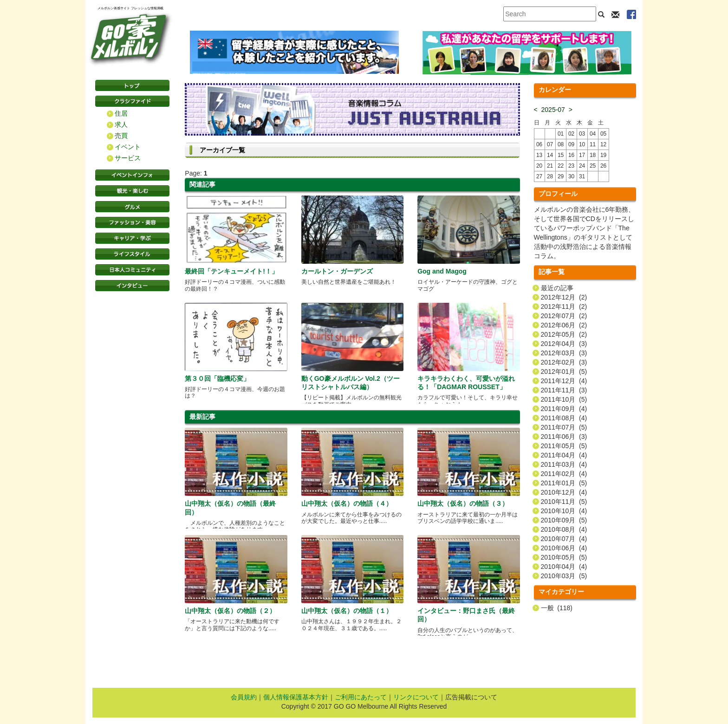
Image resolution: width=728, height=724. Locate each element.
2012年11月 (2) (564, 307)
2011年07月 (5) (564, 427)
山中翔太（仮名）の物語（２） (230, 611)
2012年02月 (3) (564, 362)
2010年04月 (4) (564, 567)
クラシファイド (132, 101)
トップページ (132, 85)
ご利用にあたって (361, 697)
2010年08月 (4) (564, 529)
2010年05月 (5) (564, 557)
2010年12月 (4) (564, 492)
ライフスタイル (132, 254)
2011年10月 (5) (564, 399)
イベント (128, 147)
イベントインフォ (132, 175)
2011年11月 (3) (564, 390)
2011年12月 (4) (564, 381)
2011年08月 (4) (564, 418)
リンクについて (416, 697)
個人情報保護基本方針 (296, 697)
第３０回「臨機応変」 (217, 378)
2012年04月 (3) (564, 344)
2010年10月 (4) (564, 511)
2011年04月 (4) (564, 455)
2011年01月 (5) (564, 483)
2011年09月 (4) (564, 409)
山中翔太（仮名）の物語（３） (463, 503)
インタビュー (132, 286)
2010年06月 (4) (564, 548)
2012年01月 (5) (564, 372)
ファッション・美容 (132, 222)
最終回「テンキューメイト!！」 (231, 271)
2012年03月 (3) (564, 353)
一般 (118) (557, 608)
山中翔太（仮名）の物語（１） (347, 611)
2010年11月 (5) (564, 502)
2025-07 (553, 110)
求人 (121, 124)
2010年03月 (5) (564, 576)
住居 (121, 113)
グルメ (132, 207)
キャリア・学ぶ (132, 238)
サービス (128, 158)
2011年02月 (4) (564, 474)
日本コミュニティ (132, 270)
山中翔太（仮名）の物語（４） (347, 503)
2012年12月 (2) (564, 297)
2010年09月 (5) (564, 520)
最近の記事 (557, 288)
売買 (121, 136)
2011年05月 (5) (564, 446)
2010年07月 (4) (564, 539)
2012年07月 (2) (564, 316)
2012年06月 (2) (564, 325)
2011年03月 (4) (564, 464)
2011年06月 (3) (564, 437)
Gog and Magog (442, 271)
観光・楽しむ (132, 191)
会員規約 (244, 697)
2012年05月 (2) (564, 334)
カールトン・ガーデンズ (337, 271)
